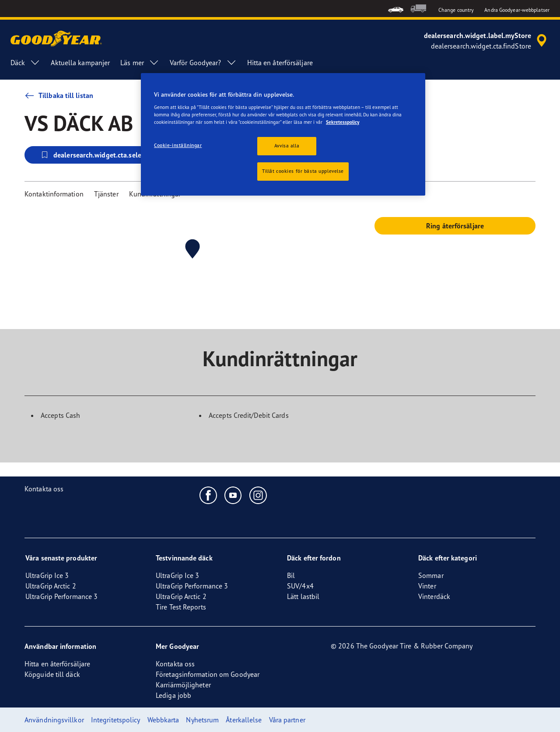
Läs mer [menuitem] (140, 63)
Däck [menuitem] (25, 63)
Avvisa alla (287, 146)
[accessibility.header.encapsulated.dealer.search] (487, 41)
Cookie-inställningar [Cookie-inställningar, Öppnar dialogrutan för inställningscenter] (178, 145)
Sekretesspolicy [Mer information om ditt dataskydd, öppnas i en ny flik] (343, 122)
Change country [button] (456, 10)
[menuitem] (396, 9)
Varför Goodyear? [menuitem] (203, 63)
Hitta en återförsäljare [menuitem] (280, 63)
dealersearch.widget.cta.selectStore (101, 155)
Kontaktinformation (54, 194)
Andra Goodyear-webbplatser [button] (517, 10)
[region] (283, 134)
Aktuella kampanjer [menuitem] (80, 63)
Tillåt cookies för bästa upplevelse (303, 171)
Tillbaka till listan (59, 95)
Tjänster (106, 194)
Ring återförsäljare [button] (455, 226)
